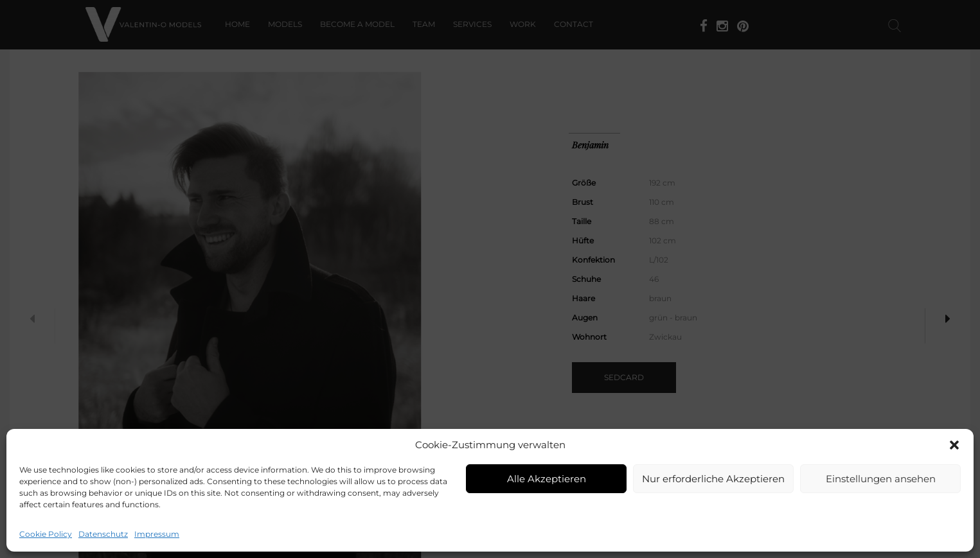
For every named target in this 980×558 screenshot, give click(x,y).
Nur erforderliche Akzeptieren (713, 479)
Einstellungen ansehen (881, 479)
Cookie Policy (46, 534)
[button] (954, 445)
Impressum (157, 534)
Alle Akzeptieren (547, 479)
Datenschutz (103, 534)
